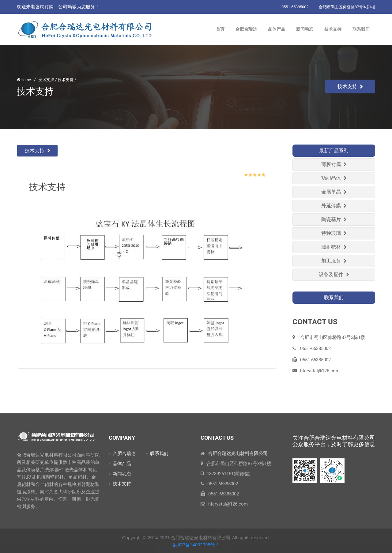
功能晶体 (334, 178)
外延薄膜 (334, 206)
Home (24, 80)
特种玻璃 (334, 233)
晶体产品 (122, 464)
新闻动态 (122, 474)
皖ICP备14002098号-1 (196, 545)
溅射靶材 (334, 247)
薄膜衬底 (334, 164)
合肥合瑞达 (124, 453)
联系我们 (159, 453)
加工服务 (334, 261)
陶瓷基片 (334, 219)
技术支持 (350, 87)
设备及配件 (334, 275)
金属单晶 (334, 192)
